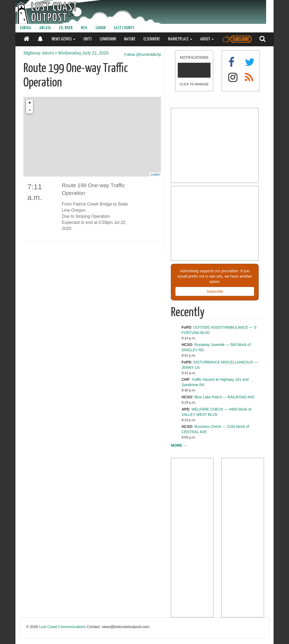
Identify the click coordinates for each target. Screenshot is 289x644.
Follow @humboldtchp (143, 55)
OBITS (88, 39)
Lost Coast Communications (62, 627)
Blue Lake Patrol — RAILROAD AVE (224, 397)
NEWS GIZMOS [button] (63, 39)
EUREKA (26, 28)
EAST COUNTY (124, 28)
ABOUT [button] (207, 39)
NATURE (130, 39)
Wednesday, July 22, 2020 (83, 53)
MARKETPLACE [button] (180, 39)
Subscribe (215, 291)
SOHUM (100, 28)
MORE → (179, 445)
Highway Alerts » (40, 53)
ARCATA (45, 28)
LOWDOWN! (108, 39)
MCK (84, 28)
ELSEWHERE (152, 39)
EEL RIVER (66, 28)
